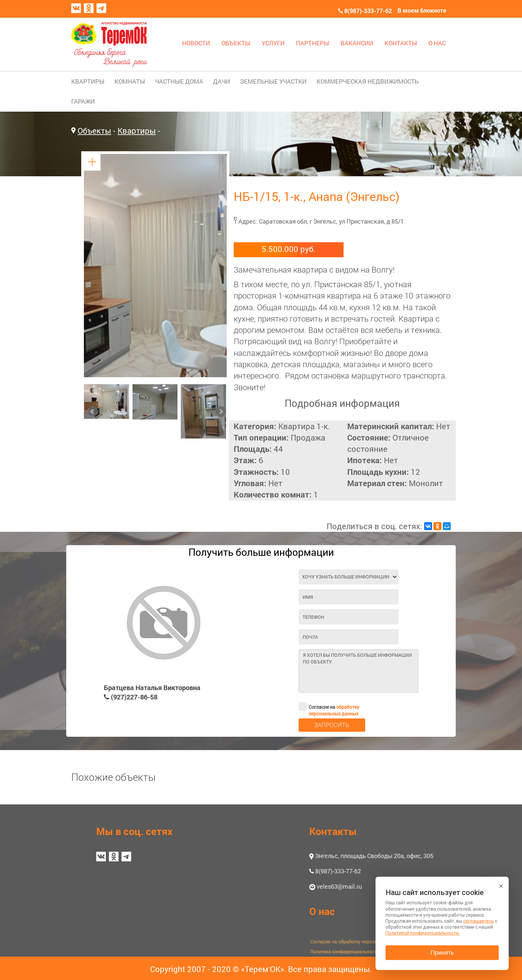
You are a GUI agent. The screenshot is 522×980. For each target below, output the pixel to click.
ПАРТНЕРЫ (313, 43)
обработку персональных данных (334, 710)
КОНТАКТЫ (401, 43)
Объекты (94, 131)
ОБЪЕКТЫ (236, 43)
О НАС (437, 43)
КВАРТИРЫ (88, 81)
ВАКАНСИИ (357, 43)
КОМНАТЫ (130, 81)
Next (221, 412)
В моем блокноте (422, 10)
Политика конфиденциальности (345, 952)
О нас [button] (322, 911)
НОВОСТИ (196, 43)
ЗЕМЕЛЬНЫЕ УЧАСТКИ (273, 81)
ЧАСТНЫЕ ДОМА (179, 81)
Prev (93, 412)
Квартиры (137, 131)
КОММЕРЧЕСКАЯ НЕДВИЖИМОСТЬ (368, 81)
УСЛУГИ (273, 43)
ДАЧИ (222, 81)
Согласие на (329, 706)
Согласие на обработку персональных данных (360, 942)
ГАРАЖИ (83, 101)
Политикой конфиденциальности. (423, 933)
